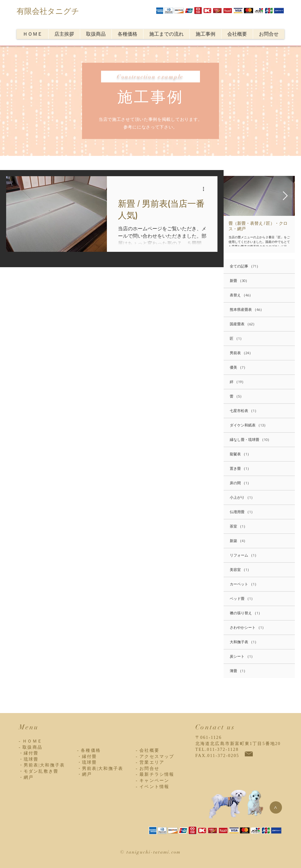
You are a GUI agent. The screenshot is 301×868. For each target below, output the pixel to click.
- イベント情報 (152, 787)
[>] (276, 807)
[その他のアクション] (205, 189)
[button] (96, 34)
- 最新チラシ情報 (155, 774)
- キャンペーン (152, 781)
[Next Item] (285, 196)
